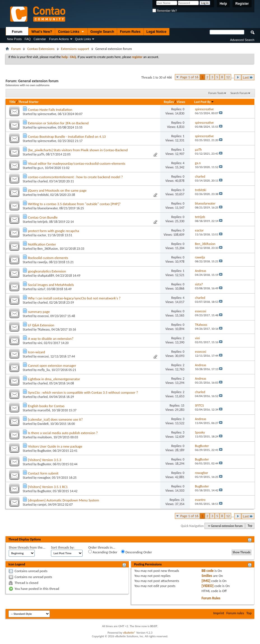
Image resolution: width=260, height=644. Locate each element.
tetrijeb (43, 222)
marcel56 (44, 410)
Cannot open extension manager (52, 365)
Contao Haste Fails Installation (50, 110)
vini (40, 343)
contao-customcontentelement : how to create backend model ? (75, 177)
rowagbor (44, 478)
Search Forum (239, 93)
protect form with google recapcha (54, 231)
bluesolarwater (48, 208)
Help (223, 4)
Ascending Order (103, 552)
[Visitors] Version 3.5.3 (45, 460)
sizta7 (41, 289)
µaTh (41, 154)
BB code (207, 571)
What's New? (42, 32)
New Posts (14, 39)
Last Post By (204, 102)
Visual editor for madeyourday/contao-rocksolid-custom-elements (77, 163)
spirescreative (47, 114)
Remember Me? (165, 11)
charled (43, 181)
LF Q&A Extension (41, 325)
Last (248, 77)
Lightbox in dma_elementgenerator (54, 379)
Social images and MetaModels (51, 285)
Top (250, 526)
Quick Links (83, 39)
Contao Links (71, 32)
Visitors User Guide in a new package (55, 446)
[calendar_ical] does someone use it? (55, 419)
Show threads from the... (27, 547)
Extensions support (75, 49)
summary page (39, 312)
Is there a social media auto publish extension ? (63, 433)
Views (181, 102)
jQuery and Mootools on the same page (57, 190)
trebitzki (43, 195)
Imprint (219, 613)
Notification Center (42, 244)
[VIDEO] (207, 586)
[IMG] (206, 581)
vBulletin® (129, 633)
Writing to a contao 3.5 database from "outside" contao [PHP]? (74, 204)
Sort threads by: (63, 547)
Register (242, 4)
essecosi (43, 316)
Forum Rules (130, 32)
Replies (169, 102)
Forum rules (235, 613)
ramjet (42, 505)
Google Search (102, 32)
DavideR (43, 424)
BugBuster (44, 451)
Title (12, 102)
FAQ (28, 39)
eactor (42, 235)
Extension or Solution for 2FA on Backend (58, 123)
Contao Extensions (41, 49)
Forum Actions (59, 39)
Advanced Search (242, 40)
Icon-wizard (37, 352)
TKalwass (44, 329)
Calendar (40, 39)
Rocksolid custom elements (48, 258)
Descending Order (137, 552)
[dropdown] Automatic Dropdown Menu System (64, 500)
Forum (17, 32)
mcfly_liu (44, 370)
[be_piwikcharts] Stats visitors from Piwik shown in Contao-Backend (78, 150)
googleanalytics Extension (47, 271)
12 (228, 77)
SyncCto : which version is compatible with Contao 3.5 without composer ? (83, 392)
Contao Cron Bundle (43, 217)
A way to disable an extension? (51, 339)
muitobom (45, 437)
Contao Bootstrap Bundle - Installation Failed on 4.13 (67, 137)
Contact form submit (43, 473)
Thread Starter (29, 102)
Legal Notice (156, 32)
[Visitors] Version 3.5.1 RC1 (48, 487)
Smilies (207, 576)
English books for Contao (46, 406)
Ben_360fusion (48, 249)
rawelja (42, 262)
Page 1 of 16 (189, 77)
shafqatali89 (46, 276)
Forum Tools (216, 93)
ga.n (40, 168)
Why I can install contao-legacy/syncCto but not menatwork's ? (74, 298)
